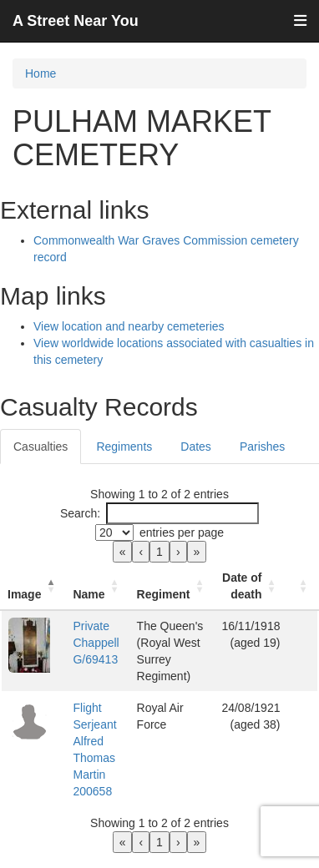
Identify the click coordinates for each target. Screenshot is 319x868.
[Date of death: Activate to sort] (251, 586)
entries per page (182, 532)
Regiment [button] (164, 594)
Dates (196, 447)
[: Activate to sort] (302, 586)
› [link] (178, 552)
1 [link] (159, 552)
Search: (80, 513)
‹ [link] (141, 552)
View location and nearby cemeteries (129, 326)
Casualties (41, 447)
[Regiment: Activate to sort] (173, 586)
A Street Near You (76, 21)
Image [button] (24, 594)
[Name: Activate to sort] (98, 586)
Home (41, 73)
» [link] (197, 552)
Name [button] (89, 594)
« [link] (123, 552)
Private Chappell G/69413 (96, 643)
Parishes (262, 447)
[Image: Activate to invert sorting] (33, 586)
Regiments (124, 447)
